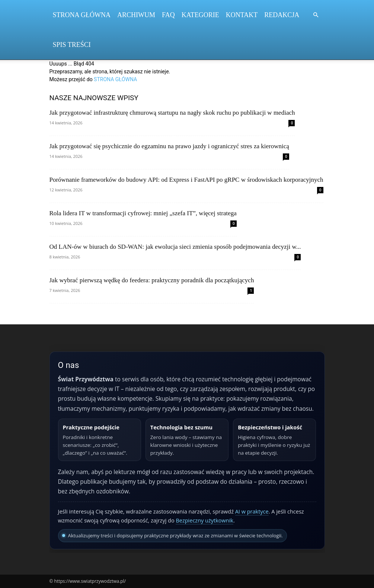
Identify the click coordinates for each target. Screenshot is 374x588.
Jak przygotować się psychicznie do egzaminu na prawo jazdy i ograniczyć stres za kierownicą (169, 146)
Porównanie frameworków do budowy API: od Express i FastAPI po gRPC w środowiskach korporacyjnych (186, 180)
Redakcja (282, 15)
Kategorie (200, 15)
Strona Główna (82, 15)
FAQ (168, 15)
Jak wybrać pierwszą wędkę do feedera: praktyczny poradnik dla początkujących (152, 280)
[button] (316, 15)
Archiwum (136, 15)
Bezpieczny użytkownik (204, 520)
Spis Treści (72, 45)
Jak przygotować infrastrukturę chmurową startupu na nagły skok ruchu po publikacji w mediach (172, 113)
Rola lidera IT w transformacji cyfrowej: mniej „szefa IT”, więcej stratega (143, 213)
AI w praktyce (252, 511)
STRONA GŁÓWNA (115, 79)
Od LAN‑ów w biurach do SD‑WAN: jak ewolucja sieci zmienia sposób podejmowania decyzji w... (175, 247)
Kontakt (242, 15)
